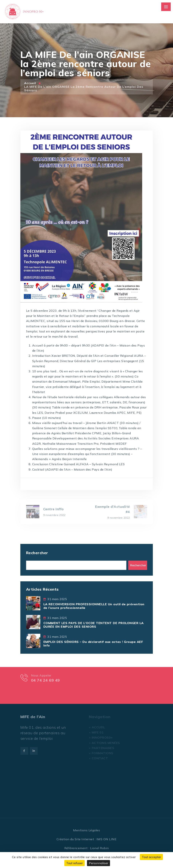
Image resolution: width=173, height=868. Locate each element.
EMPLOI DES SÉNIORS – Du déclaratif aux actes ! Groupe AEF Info (93, 644)
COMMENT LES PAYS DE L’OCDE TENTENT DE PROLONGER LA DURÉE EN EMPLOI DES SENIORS (94, 625)
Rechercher (37, 553)
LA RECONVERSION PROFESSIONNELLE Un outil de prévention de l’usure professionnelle (94, 606)
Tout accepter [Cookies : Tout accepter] (151, 857)
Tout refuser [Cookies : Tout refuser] (75, 863)
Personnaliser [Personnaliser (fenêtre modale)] (98, 863)
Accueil (31, 83)
